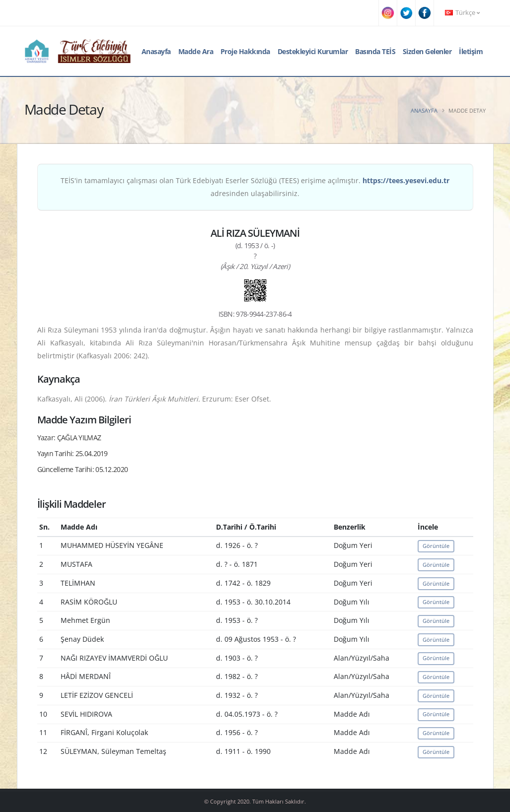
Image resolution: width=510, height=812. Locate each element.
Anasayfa (156, 51)
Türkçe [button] (462, 13)
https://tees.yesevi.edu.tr (406, 180)
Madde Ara (196, 51)
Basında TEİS (375, 51)
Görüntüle (436, 546)
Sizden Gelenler (427, 51)
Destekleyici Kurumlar (313, 51)
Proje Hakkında (245, 51)
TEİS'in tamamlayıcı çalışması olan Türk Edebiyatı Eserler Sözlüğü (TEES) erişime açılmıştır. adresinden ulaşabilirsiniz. (255, 187)
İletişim (471, 51)
